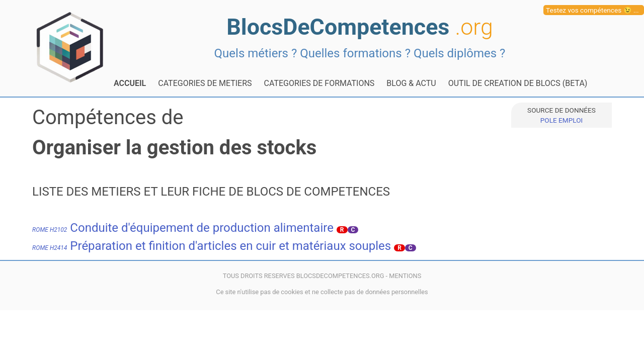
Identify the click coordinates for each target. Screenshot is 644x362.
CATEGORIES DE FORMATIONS (319, 83)
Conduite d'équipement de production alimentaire (183, 228)
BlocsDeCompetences (360, 27)
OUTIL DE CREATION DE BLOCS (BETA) (518, 83)
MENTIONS (405, 276)
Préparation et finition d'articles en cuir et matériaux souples (212, 246)
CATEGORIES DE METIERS (205, 83)
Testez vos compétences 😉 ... (592, 10)
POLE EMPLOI (561, 120)
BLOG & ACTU (411, 83)
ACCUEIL (130, 83)
